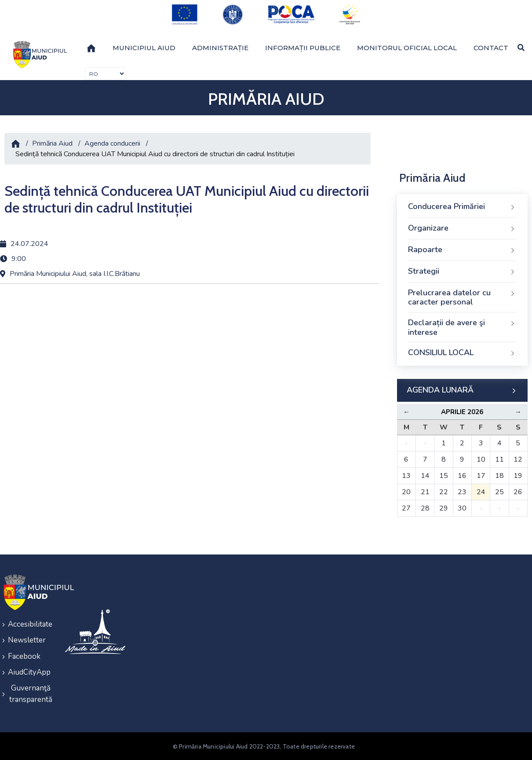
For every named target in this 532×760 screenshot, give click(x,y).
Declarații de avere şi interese (463, 327)
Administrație (220, 47)
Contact (491, 47)
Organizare (463, 228)
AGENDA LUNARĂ (463, 390)
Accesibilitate (30, 624)
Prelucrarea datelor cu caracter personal (463, 297)
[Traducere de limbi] (105, 74)
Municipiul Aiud (144, 47)
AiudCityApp (29, 672)
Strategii (463, 272)
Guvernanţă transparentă (31, 693)
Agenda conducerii (112, 143)
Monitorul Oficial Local (407, 47)
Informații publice (303, 47)
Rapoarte (463, 250)
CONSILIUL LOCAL (463, 353)
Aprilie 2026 (462, 412)
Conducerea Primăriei (463, 207)
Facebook (24, 656)
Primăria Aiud (52, 143)
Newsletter (27, 640)
